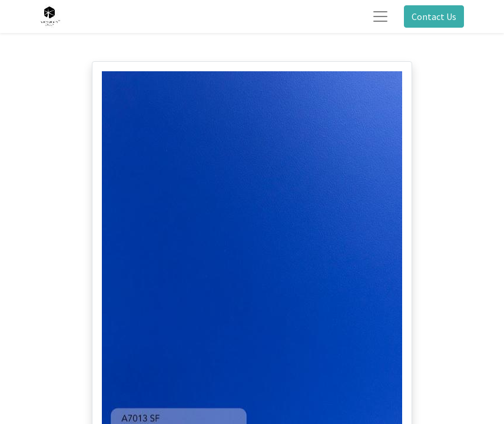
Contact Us (434, 16)
